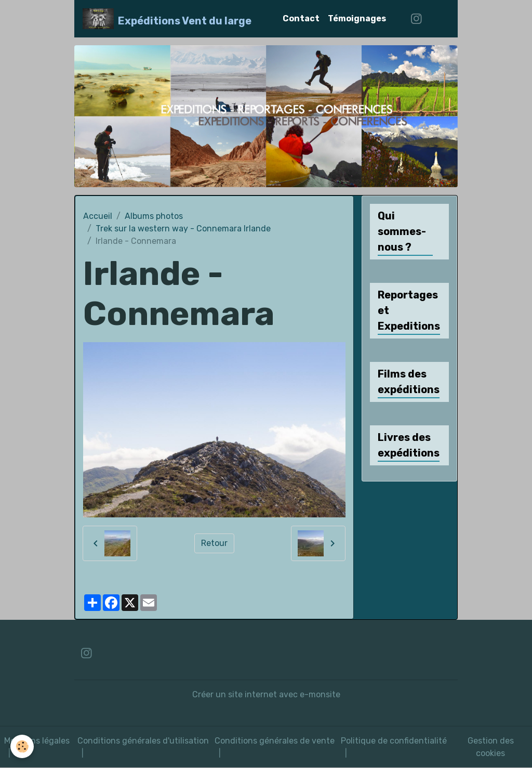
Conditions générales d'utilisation (143, 741)
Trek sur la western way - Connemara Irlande (183, 229)
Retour (214, 543)
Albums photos (154, 216)
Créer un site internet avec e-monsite (266, 694)
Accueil (98, 216)
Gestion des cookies (491, 747)
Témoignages (357, 18)
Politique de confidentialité (394, 741)
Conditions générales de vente (275, 741)
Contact (301, 18)
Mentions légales (37, 741)
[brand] (167, 19)
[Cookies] (22, 746)
